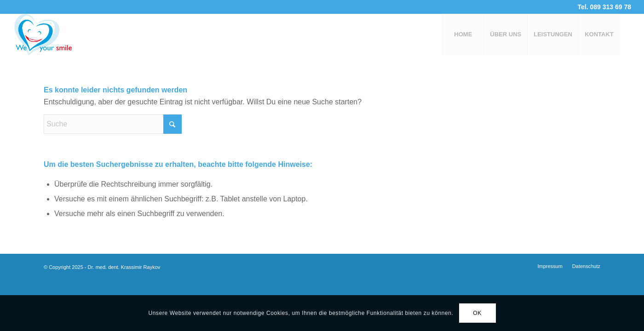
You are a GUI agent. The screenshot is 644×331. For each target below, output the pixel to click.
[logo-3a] (58, 34)
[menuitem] (463, 34)
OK (477, 313)
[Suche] (113, 124)
